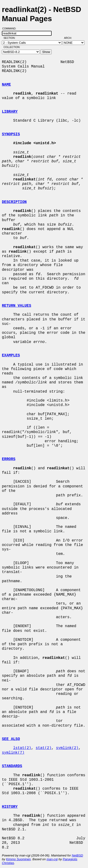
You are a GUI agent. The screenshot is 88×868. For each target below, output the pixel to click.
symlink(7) (13, 753)
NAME (6, 85)
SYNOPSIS (11, 134)
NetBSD (77, 855)
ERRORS (9, 459)
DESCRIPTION (14, 202)
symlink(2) (67, 748)
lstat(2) (22, 748)
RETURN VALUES (17, 306)
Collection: (12, 47)
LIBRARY (10, 112)
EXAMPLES (11, 355)
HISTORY (10, 807)
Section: (10, 38)
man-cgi (52, 859)
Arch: (70, 38)
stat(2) (44, 748)
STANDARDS (12, 766)
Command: (11, 28)
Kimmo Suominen (18, 859)
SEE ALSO (11, 739)
